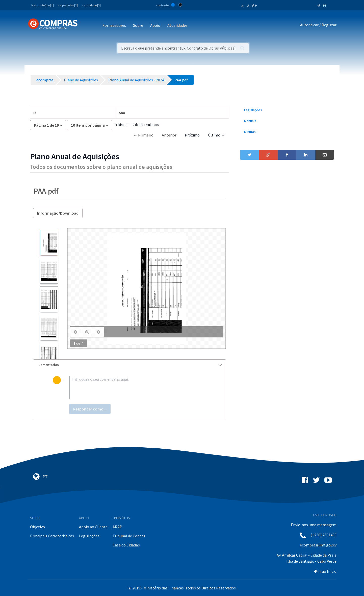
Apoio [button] (155, 25)
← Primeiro (143, 135)
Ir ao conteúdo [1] (43, 5)
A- (243, 6)
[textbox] (138, 387)
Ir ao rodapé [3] (91, 5)
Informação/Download (58, 213)
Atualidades (177, 25)
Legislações (89, 536)
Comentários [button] (130, 365)
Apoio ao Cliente (93, 527)
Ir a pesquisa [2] (68, 5)
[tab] (129, 365)
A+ (254, 5)
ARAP (117, 527)
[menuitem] (287, 110)
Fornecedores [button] (114, 25)
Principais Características (52, 536)
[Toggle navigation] (85, 26)
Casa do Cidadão (126, 545)
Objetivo (37, 527)
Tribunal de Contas (129, 536)
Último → (217, 135)
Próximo (192, 135)
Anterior (169, 135)
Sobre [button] (138, 25)
